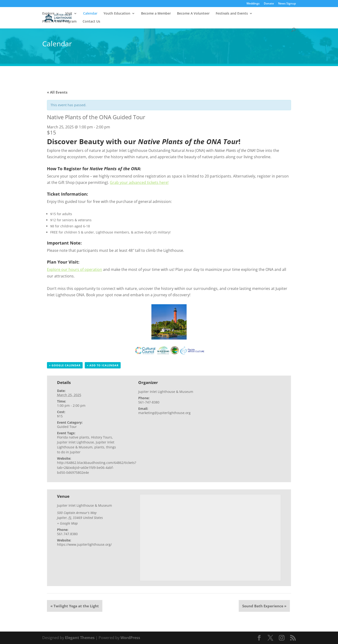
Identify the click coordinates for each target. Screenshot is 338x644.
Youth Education (117, 14)
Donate (269, 4)
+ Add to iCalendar (103, 365)
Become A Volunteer (193, 14)
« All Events (57, 92)
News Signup (287, 4)
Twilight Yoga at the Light (75, 606)
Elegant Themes (80, 638)
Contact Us (91, 22)
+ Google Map (67, 523)
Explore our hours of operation (75, 269)
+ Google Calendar (65, 365)
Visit (69, 14)
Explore (48, 14)
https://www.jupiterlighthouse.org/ (84, 544)
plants (99, 447)
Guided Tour (67, 427)
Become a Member (156, 14)
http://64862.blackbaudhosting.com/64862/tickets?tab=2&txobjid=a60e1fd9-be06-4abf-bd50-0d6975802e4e (97, 468)
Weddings (253, 4)
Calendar (90, 14)
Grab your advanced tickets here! (139, 182)
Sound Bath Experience (264, 606)
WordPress (130, 638)
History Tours (102, 437)
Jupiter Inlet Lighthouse (75, 442)
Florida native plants (73, 437)
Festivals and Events (232, 14)
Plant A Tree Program (59, 22)
